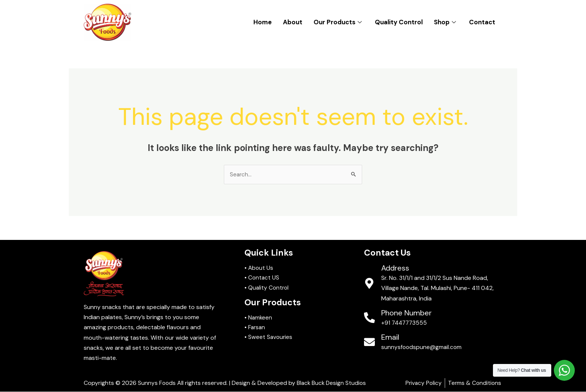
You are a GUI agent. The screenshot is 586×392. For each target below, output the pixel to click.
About (293, 22)
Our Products (339, 22)
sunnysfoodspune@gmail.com (422, 347)
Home (263, 22)
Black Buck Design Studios (333, 383)
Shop (446, 22)
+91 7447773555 (405, 323)
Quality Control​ (399, 22)
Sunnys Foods (157, 383)
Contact (482, 22)
